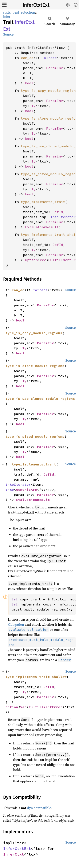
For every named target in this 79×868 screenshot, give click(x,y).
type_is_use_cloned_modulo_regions (40, 399)
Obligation (16, 624)
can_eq (27, 58)
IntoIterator (63, 217)
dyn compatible (39, 808)
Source (8, 34)
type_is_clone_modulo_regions (35, 366)
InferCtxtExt (36, 5)
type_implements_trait (43, 202)
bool (29, 83)
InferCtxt (14, 854)
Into (10, 489)
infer (7, 17)
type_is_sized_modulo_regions (35, 436)
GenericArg (27, 489)
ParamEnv (55, 68)
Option (31, 260)
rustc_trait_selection (19, 13)
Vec (43, 260)
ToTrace (49, 58)
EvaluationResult (42, 227)
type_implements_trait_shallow (36, 677)
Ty (33, 106)
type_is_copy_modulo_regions (49, 91)
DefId (58, 212)
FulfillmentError (46, 707)
